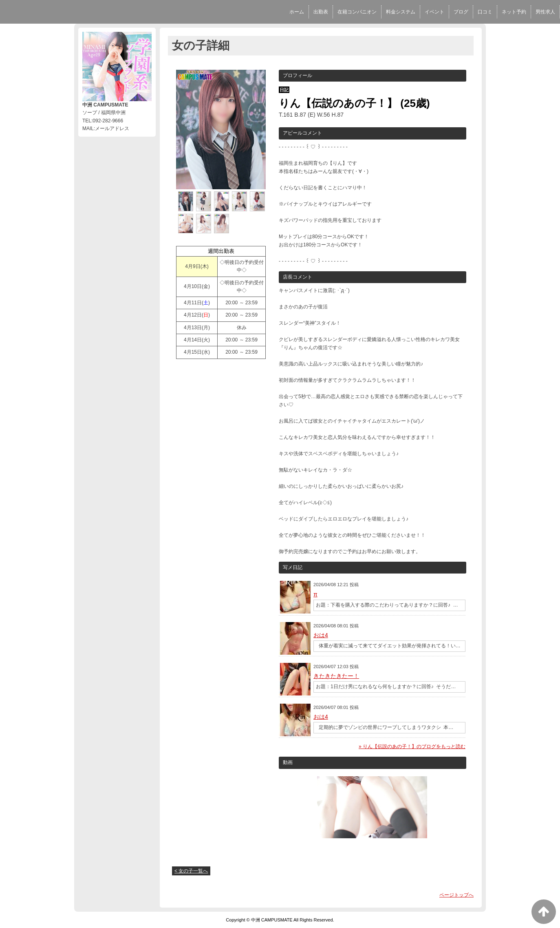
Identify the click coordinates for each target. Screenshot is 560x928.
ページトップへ (456, 895)
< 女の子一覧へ (191, 871)
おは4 (321, 635)
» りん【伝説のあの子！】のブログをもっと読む (412, 746)
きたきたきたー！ (336, 676)
